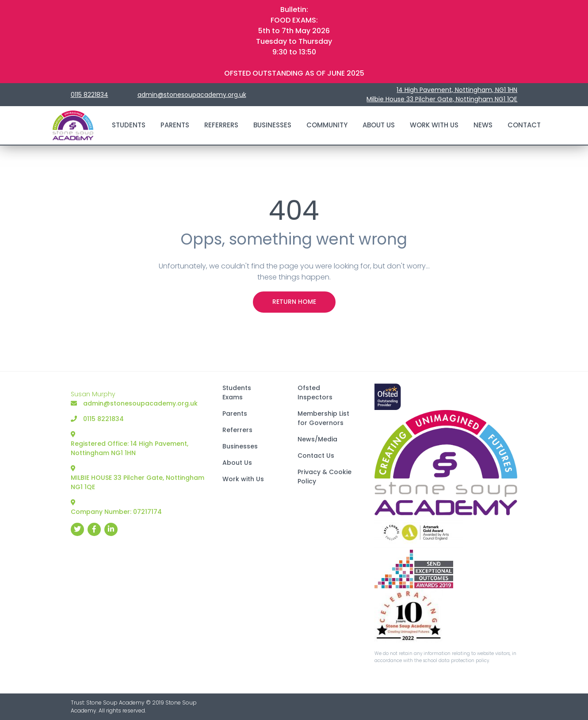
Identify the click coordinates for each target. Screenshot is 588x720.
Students (129, 125)
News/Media (317, 439)
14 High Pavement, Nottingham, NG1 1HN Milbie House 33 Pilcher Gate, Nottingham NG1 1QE (442, 94)
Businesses (272, 125)
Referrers (221, 125)
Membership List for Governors (323, 418)
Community (327, 125)
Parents (175, 125)
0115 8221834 (90, 95)
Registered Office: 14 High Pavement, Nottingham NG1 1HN (130, 444)
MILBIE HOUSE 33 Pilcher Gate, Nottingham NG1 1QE (137, 478)
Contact (524, 125)
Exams (233, 397)
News (483, 125)
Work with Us (434, 125)
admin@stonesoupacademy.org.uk (192, 95)
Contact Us (316, 456)
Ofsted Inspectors (315, 393)
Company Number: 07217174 (116, 508)
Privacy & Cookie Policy (325, 477)
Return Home (294, 302)
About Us (379, 125)
